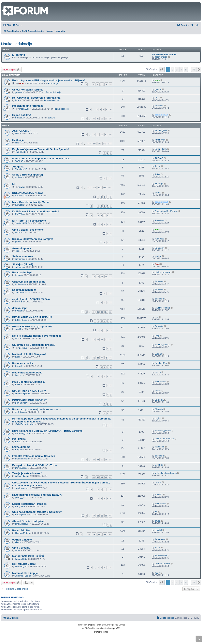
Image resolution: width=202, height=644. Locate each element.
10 (110, 109)
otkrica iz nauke (22, 540)
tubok (18, 357)
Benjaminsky (21, 403)
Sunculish (160, 248)
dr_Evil (158, 418)
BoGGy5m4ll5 (22, 515)
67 (106, 135)
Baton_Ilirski (161, 149)
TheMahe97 (21, 169)
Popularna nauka (23, 363)
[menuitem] (7, 25)
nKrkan (19, 338)
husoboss (159, 239)
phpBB (91, 625)
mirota (158, 372)
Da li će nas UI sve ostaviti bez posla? (36, 211)
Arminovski (160, 140)
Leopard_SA (21, 566)
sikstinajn (159, 299)
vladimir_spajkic (163, 308)
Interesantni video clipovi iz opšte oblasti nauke (42, 158)
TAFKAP (19, 161)
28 (106, 276)
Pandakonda (161, 555)
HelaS (158, 391)
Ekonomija (53, 83)
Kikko (18, 384)
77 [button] (194, 69)
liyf (156, 512)
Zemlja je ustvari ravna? (27, 473)
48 (106, 477)
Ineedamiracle (22, 459)
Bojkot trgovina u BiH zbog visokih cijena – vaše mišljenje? (49, 80)
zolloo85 (23, 348)
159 (100, 188)
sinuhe (158, 193)
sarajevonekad (22, 488)
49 (110, 477)
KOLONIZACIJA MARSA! (28, 193)
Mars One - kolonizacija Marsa (31, 202)
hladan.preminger (163, 272)
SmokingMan (161, 130)
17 (106, 340)
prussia (19, 242)
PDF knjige (19, 439)
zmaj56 (158, 530)
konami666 (21, 559)
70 (106, 516)
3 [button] (177, 69)
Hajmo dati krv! (22, 115)
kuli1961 (159, 465)
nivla (22, 187)
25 (94, 276)
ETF (15, 184)
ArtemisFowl (21, 196)
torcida (18, 275)
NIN (17, 133)
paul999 (117, 628)
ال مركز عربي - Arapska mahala (31, 299)
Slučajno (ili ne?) (23, 264)
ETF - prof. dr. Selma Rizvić (29, 221)
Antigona (18, 167)
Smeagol (159, 184)
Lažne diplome (21, 447)
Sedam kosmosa (22, 256)
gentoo (19, 92)
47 (102, 477)
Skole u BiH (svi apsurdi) (28, 175)
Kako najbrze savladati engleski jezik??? (37, 495)
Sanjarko (159, 281)
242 (100, 144)
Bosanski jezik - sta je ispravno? (32, 327)
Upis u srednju (21, 548)
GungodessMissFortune (166, 211)
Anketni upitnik (22, 248)
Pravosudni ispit (22, 272)
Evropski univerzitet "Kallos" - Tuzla (35, 465)
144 (105, 534)
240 (89, 144)
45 (106, 358)
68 (110, 135)
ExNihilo (19, 366)
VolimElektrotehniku (25, 424)
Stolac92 (19, 118)
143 (100, 534)
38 (110, 119)
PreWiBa (19, 214)
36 (102, 119)
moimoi (19, 177)
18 (110, 340)
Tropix (18, 251)
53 (102, 84)
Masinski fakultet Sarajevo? (29, 354)
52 (98, 84)
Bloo (17, 100)
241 (94, 144)
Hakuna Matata (23, 533)
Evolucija (18, 140)
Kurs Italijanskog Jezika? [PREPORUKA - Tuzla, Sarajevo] (48, 431)
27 (102, 276)
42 (94, 358)
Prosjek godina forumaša (28, 106)
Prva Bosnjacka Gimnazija (28, 382)
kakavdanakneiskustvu (166, 473)
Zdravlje (51, 118)
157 (89, 188)
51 (94, 84)
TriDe (157, 174)
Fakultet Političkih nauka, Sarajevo (34, 456)
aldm (18, 232)
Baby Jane (20, 506)
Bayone (19, 450)
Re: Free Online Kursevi (164, 55)
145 (110, 534)
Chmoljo (159, 409)
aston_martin (161, 57)
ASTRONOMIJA (22, 131)
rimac (18, 550)
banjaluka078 (162, 115)
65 (98, 135)
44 (102, 358)
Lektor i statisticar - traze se (29, 504)
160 (105, 188)
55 (110, 84)
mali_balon (20, 412)
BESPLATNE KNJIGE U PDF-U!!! (32, 317)
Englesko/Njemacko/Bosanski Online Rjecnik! (41, 149)
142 (94, 534)
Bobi (22, 83)
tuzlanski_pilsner (23, 433)
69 (102, 516)
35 (98, 119)
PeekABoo (24, 109)
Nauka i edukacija (17, 44)
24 (98, 460)
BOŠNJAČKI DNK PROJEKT (30, 400)
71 (110, 516)
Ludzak (158, 354)
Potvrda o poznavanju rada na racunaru (37, 409)
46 (110, 358)
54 (106, 84)
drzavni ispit (20, 308)
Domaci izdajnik (162, 564)
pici (157, 317)
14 (94, 340)
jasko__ (19, 497)
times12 (159, 494)
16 (102, 340)
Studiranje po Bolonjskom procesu (34, 345)
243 (105, 144)
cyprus (158, 482)
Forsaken (159, 220)
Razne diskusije (53, 92)
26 (98, 276)
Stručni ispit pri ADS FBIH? (29, 391)
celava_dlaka (22, 476)
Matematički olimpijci (25, 573)
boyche (19, 375)
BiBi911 (19, 442)
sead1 (18, 329)
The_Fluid (20, 152)
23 (94, 460)
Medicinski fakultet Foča (27, 373)
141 (89, 534)
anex (157, 80)
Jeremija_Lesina (23, 576)
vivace (18, 542)
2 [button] (173, 69)
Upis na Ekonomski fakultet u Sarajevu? (37, 512)
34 (94, 119)
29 (110, 276)
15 (98, 340)
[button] (162, 69)
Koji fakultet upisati (24, 564)
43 (98, 358)
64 (94, 135)
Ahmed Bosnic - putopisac (29, 521)
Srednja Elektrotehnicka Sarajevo (33, 239)
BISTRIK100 (21, 320)
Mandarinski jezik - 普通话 (28, 556)
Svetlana (19, 311)
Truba (158, 166)
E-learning (19, 55)
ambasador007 (22, 524)
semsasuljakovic (23, 394)
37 (106, 119)
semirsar (159, 105)
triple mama (21, 284)
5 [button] (186, 69)
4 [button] (181, 69)
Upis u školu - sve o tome (28, 230)
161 (110, 188)
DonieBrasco (21, 468)
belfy (157, 335)
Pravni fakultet (21, 530)
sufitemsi (19, 259)
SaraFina (159, 400)
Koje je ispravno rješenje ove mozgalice (37, 336)
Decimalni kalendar (24, 290)
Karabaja (20, 205)
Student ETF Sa (23, 223)
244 (110, 144)
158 (94, 188)
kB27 (157, 573)
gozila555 (159, 447)
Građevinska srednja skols (29, 282)
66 (102, 135)
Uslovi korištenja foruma (27, 90)
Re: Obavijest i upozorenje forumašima (36, 98)
